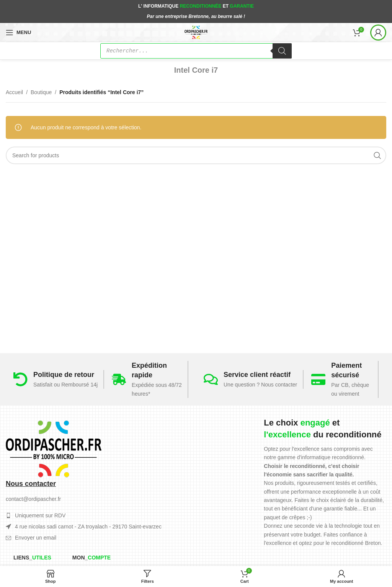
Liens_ (32, 558)
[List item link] (84, 538)
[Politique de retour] (20, 379)
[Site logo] (196, 32)
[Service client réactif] (211, 379)
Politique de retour (64, 375)
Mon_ (91, 558)
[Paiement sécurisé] (318, 379)
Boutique (41, 92)
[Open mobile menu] (18, 33)
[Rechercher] (282, 51)
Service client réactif (257, 375)
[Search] (196, 155)
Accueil (14, 92)
